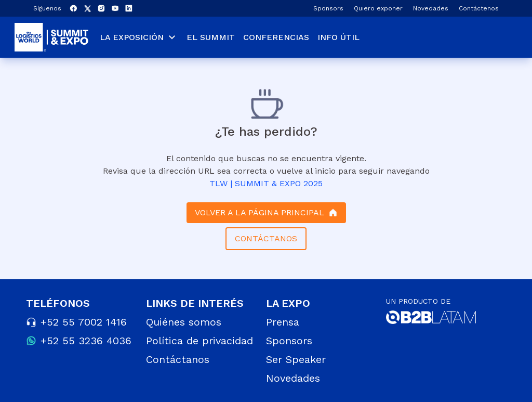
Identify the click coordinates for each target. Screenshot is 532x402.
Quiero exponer (378, 8)
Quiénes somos (184, 322)
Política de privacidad (199, 341)
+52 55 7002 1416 (84, 322)
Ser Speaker (296, 359)
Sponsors (328, 8)
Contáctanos (178, 359)
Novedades (431, 8)
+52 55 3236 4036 (86, 341)
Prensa (283, 322)
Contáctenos (479, 8)
